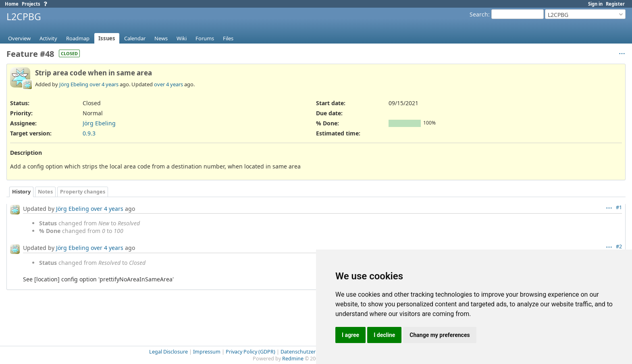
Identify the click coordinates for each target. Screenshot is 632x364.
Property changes (83, 192)
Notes (45, 192)
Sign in (595, 4)
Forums (205, 38)
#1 (619, 207)
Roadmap (78, 38)
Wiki (182, 38)
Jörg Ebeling (74, 84)
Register (615, 4)
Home (12, 4)
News (161, 38)
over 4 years (104, 84)
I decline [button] (384, 335)
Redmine (293, 359)
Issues (107, 38)
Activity (48, 38)
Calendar (135, 38)
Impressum (207, 352)
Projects (31, 4)
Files (228, 38)
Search (479, 14)
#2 (619, 246)
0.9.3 (89, 133)
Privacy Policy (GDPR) (251, 352)
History (21, 192)
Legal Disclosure (168, 352)
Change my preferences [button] (440, 335)
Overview (19, 38)
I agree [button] (350, 335)
